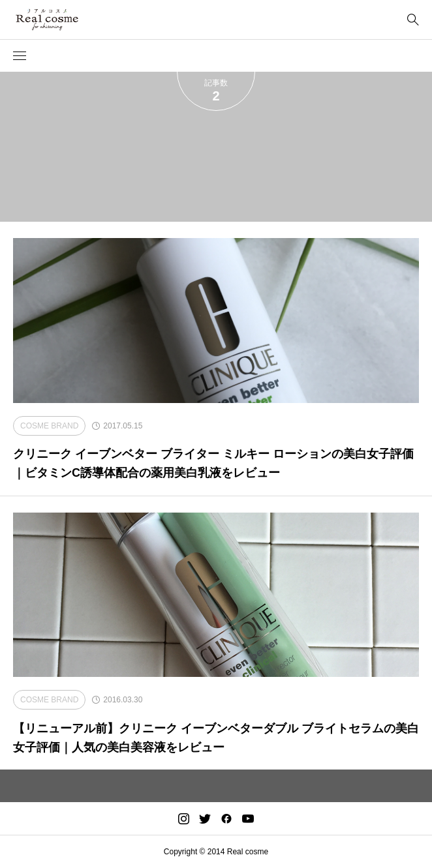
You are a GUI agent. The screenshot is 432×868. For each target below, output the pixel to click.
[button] (20, 56)
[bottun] (413, 20)
